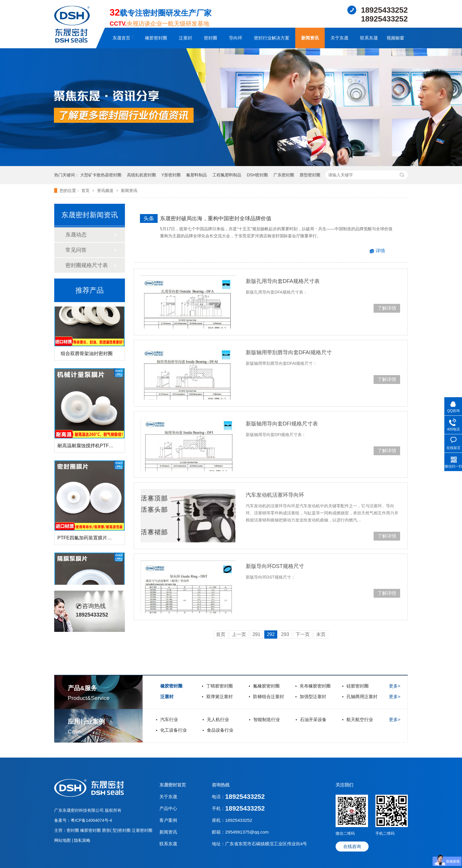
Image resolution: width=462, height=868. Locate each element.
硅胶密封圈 (358, 686)
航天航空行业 (360, 719)
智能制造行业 (267, 719)
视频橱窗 (395, 38)
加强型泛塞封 (313, 696)
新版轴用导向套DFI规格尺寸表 (282, 424)
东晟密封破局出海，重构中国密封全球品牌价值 (216, 218)
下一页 (303, 634)
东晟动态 (76, 235)
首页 (86, 191)
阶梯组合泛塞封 (269, 696)
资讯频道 (106, 191)
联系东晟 (369, 38)
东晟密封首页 (173, 785)
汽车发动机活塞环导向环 (275, 495)
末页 (321, 634)
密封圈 (211, 38)
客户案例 (168, 820)
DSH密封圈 (258, 175)
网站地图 (63, 840)
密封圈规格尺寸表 (87, 265)
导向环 (236, 38)
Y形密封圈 (171, 175)
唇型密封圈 (310, 175)
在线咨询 (352, 846)
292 (271, 634)
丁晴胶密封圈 (220, 686)
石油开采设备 (313, 719)
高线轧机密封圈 (141, 175)
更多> (395, 686)
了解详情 (387, 308)
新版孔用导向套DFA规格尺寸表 (283, 281)
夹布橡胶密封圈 (315, 686)
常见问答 (76, 250)
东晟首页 (121, 38)
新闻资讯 (310, 38)
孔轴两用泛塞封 (362, 696)
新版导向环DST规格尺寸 (275, 566)
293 (285, 634)
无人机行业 (218, 719)
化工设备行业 (174, 730)
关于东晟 (339, 38)
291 (256, 634)
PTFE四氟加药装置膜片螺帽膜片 (92, 539)
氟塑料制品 (197, 175)
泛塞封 (185, 38)
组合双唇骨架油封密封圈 (87, 354)
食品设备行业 (220, 730)
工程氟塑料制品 (227, 175)
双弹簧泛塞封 (220, 696)
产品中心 (168, 808)
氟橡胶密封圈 (266, 686)
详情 (380, 251)
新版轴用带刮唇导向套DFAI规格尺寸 (289, 352)
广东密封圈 (284, 175)
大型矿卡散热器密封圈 (101, 175)
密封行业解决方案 (272, 38)
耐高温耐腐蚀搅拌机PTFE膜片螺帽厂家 (99, 447)
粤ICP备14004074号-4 (91, 820)
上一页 (239, 634)
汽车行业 (169, 719)
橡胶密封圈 (156, 38)
